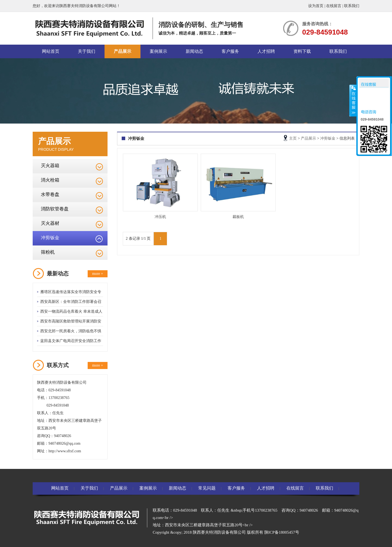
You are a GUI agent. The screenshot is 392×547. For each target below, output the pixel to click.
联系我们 (352, 6)
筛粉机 (48, 252)
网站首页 (51, 51)
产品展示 (122, 51)
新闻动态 (194, 51)
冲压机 (160, 217)
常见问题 (207, 488)
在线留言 (334, 6)
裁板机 (238, 217)
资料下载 (302, 51)
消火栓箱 (50, 180)
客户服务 (230, 51)
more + (97, 274)
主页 (293, 138)
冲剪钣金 (50, 238)
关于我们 (87, 51)
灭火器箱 (50, 166)
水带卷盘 (50, 194)
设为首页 (316, 6)
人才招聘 (266, 51)
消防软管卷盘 (55, 209)
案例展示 (158, 51)
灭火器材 (50, 223)
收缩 (353, 100)
